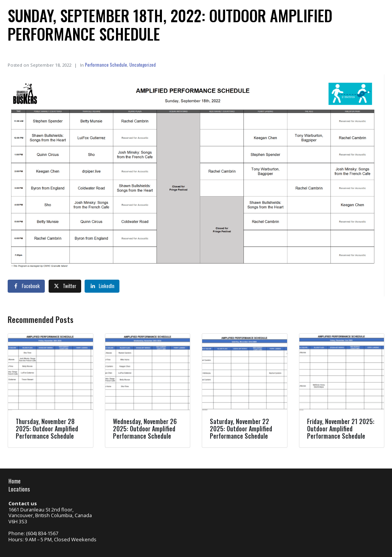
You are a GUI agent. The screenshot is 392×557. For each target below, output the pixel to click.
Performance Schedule (106, 65)
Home (15, 481)
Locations (19, 489)
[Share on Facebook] (26, 286)
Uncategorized (143, 65)
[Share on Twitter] (65, 286)
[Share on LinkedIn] (102, 286)
